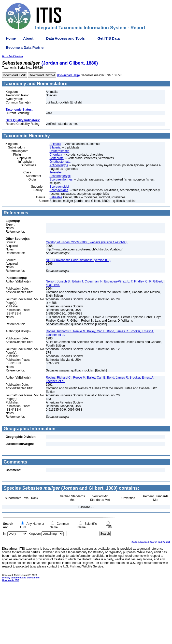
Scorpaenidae (59, 190)
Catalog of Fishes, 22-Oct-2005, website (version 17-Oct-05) (87, 242)
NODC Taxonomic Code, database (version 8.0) (78, 260)
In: (5, 534)
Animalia (55, 144)
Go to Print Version (12, 56)
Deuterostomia (60, 151)
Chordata (56, 155)
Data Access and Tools (65, 38)
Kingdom (34, 534)
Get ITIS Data (109, 38)
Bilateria (55, 147)
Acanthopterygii (60, 176)
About (28, 38)
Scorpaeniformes (61, 179)
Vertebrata (57, 158)
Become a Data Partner (25, 48)
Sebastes (56, 197)
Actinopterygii (59, 165)
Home (11, 38)
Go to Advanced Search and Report (151, 542)
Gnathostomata (60, 162)
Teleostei (56, 172)
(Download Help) (68, 75)
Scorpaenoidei (59, 187)
